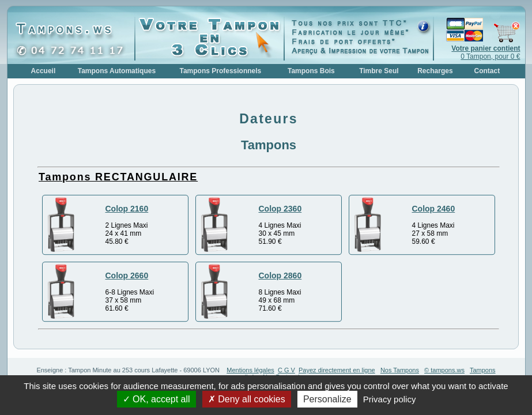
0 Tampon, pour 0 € (486, 52)
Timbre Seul (379, 71)
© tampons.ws (444, 370)
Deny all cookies (247, 399)
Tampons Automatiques (117, 71)
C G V (286, 370)
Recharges (435, 71)
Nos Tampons (400, 370)
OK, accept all (156, 399)
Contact (487, 71)
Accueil (44, 71)
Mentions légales (250, 370)
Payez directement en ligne (337, 370)
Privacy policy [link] (390, 399)
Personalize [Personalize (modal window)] (327, 399)
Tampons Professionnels (220, 71)
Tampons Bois (311, 71)
